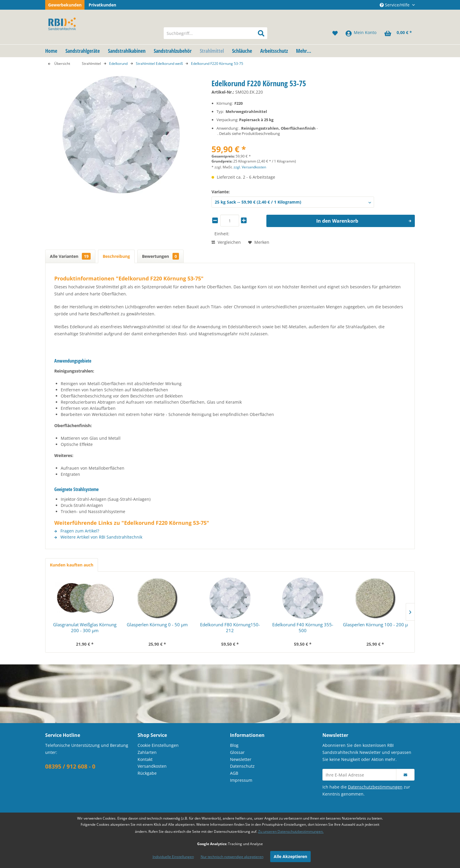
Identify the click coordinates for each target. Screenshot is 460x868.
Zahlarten (147, 752)
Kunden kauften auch (72, 565)
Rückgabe (147, 773)
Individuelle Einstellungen (173, 857)
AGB (234, 773)
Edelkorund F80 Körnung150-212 (230, 627)
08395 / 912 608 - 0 (70, 767)
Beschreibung (116, 256)
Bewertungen (160, 256)
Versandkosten (152, 766)
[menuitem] (215, 33)
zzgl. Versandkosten (250, 167)
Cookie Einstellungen (158, 745)
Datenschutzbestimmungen (375, 787)
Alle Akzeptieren (290, 856)
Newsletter (241, 759)
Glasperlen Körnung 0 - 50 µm (157, 625)
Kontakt (145, 759)
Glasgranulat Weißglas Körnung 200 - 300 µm (85, 627)
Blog (234, 745)
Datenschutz (242, 766)
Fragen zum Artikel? (77, 531)
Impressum (241, 780)
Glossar (237, 752)
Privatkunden (102, 5)
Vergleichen (226, 242)
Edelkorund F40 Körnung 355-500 (303, 627)
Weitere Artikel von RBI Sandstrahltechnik (98, 537)
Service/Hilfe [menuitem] (395, 5)
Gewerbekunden (65, 5)
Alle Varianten (70, 256)
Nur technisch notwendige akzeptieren (232, 857)
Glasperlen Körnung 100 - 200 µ (375, 625)
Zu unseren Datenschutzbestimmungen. (291, 831)
